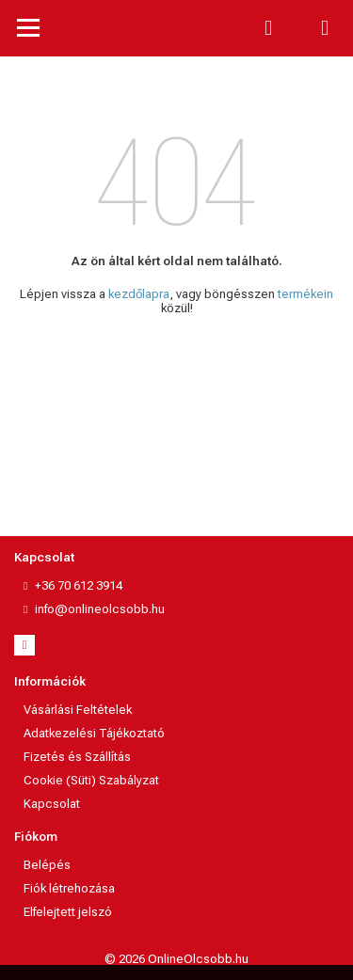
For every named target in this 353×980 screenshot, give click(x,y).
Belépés (47, 865)
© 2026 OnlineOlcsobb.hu (176, 959)
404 (176, 183)
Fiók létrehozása (69, 888)
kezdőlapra (139, 294)
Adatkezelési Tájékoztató (94, 733)
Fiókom (36, 837)
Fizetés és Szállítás (77, 757)
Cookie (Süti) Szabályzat (91, 780)
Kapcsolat (44, 557)
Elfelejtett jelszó (68, 912)
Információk (50, 681)
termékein (305, 294)
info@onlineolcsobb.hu (100, 609)
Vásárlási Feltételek (78, 710)
